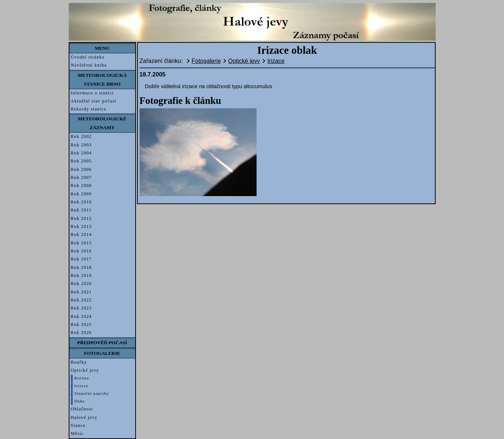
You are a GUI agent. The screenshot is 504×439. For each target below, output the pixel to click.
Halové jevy (84, 417)
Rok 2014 (82, 234)
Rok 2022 (82, 300)
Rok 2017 (82, 259)
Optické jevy (85, 370)
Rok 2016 (82, 251)
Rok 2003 (82, 145)
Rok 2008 (82, 185)
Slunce (78, 425)
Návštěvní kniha (89, 65)
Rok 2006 (82, 169)
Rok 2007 (82, 177)
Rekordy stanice (89, 109)
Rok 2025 (82, 324)
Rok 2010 (82, 202)
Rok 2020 (82, 284)
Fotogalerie (206, 61)
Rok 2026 (82, 333)
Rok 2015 (82, 243)
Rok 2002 (82, 136)
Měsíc (77, 434)
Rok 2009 (82, 194)
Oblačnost (82, 409)
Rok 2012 (82, 218)
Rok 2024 (82, 316)
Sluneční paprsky (92, 393)
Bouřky (79, 362)
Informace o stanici (92, 93)
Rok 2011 (81, 210)
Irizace (82, 386)
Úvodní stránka (88, 57)
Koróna (82, 378)
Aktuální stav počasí (94, 101)
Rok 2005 (82, 161)
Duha (80, 401)
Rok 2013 (82, 226)
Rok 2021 (82, 292)
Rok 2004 (82, 153)
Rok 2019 (82, 275)
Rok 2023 (82, 308)
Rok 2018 (82, 267)
